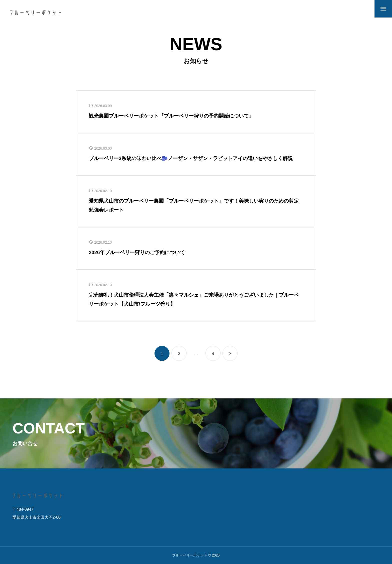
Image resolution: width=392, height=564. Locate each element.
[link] (230, 353)
